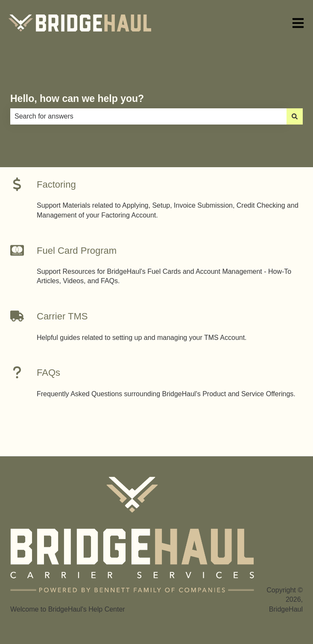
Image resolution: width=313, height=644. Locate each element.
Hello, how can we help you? (77, 99)
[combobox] (148, 116)
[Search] (295, 116)
